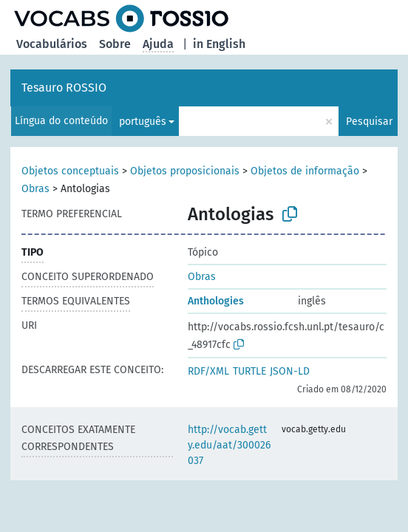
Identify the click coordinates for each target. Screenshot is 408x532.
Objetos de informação (305, 171)
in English (219, 44)
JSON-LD (290, 371)
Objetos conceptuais (70, 171)
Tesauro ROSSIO (64, 88)
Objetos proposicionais (185, 171)
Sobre (115, 44)
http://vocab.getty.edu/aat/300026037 (229, 445)
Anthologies (216, 301)
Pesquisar (369, 122)
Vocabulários (52, 44)
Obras (35, 189)
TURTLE (249, 371)
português (143, 122)
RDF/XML (208, 371)
